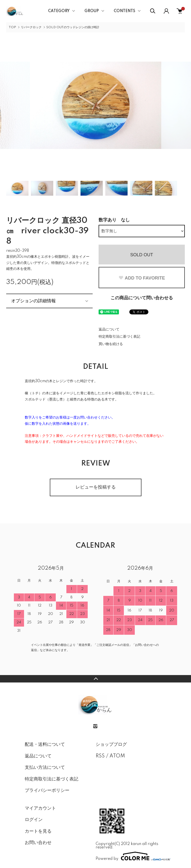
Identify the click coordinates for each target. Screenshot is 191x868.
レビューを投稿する (96, 487)
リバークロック (31, 27)
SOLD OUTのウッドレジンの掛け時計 (73, 27)
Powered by (131, 856)
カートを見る (38, 831)
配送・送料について (45, 745)
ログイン (34, 820)
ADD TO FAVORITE (142, 278)
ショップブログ (111, 745)
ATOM (117, 756)
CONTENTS (124, 11)
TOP (12, 27)
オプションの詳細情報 (33, 301)
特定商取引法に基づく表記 (119, 337)
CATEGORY (59, 11)
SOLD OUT (142, 255)
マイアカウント (40, 808)
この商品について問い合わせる (142, 298)
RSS (100, 756)
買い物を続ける (111, 344)
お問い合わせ (38, 843)
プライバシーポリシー (47, 791)
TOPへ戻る (95, 679)
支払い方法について (45, 768)
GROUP (92, 11)
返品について (109, 329)
